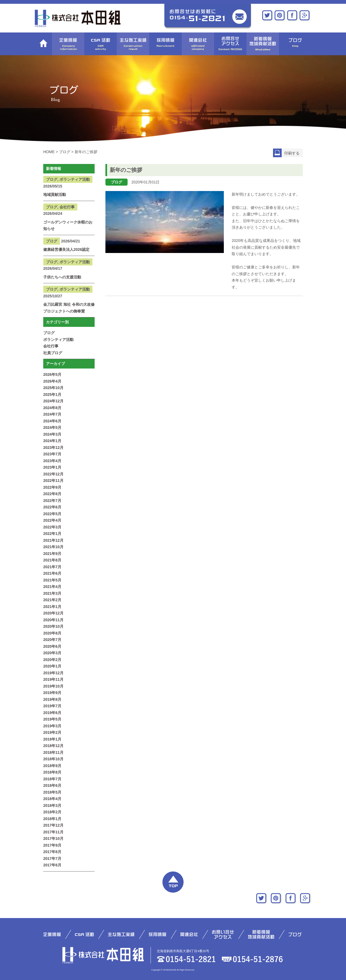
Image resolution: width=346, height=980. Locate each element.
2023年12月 (53, 448)
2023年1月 (52, 467)
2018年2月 (52, 812)
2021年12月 (53, 540)
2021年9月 (52, 554)
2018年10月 (53, 759)
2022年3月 (52, 527)
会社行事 (51, 346)
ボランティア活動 (58, 340)
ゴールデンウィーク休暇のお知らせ (68, 226)
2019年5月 (52, 719)
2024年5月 (52, 427)
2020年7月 (52, 640)
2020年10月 (53, 626)
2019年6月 (52, 713)
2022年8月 (52, 494)
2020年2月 (52, 660)
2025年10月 (53, 388)
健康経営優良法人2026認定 (66, 249)
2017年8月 (52, 852)
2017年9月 (52, 845)
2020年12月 (53, 613)
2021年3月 (52, 593)
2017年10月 (53, 838)
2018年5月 (52, 792)
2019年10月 (53, 686)
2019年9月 (52, 693)
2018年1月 (52, 819)
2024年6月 (52, 421)
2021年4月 (52, 587)
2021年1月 (52, 607)
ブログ (49, 333)
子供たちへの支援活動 (62, 277)
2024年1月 (52, 441)
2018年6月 (52, 785)
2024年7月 (52, 414)
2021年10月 (53, 547)
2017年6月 (52, 865)
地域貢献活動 (55, 195)
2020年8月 (52, 633)
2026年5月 (52, 374)
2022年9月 (52, 487)
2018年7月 (52, 779)
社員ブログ (53, 353)
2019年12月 (53, 673)
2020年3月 (52, 653)
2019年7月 (52, 706)
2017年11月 (53, 832)
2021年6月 (52, 573)
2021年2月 (52, 600)
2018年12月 (53, 746)
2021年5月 (52, 580)
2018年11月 (53, 752)
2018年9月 (52, 766)
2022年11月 (53, 481)
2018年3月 (52, 805)
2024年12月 (53, 401)
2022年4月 (52, 520)
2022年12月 (53, 474)
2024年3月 (52, 434)
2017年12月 (53, 825)
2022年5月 (52, 514)
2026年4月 (52, 381)
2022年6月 (52, 507)
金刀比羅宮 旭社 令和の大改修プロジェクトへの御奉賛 (69, 308)
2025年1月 (52, 394)
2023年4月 (52, 461)
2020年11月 (53, 620)
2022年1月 (52, 534)
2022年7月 (52, 501)
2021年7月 (52, 567)
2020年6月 (52, 646)
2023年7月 (52, 454)
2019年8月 (52, 699)
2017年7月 (52, 859)
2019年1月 (52, 739)
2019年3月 (52, 726)
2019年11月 (53, 679)
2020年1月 (52, 666)
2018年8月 (52, 772)
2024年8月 (52, 408)
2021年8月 (52, 560)
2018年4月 (52, 799)
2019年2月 (52, 732)
